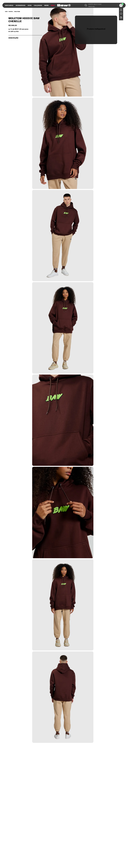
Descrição (14, 38)
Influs (60, 5)
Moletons (17, 11)
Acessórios (20, 5)
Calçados (38, 5)
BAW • (7, 11)
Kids (30, 5)
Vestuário (9, 5)
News (46, 5)
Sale (53, 5)
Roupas (11, 11)
